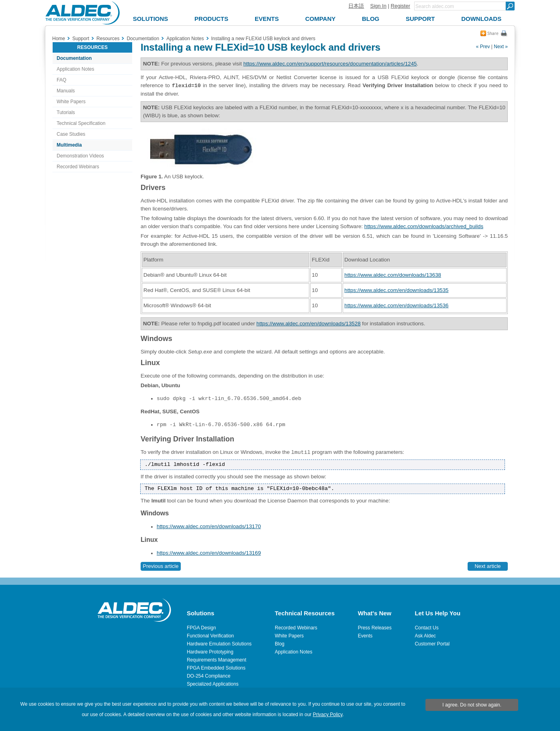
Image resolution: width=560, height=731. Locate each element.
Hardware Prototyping (210, 652)
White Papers (71, 102)
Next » (501, 47)
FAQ (61, 80)
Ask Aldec (425, 636)
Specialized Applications (213, 684)
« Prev (483, 47)
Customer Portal (432, 644)
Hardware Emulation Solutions (219, 644)
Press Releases (375, 628)
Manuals (66, 91)
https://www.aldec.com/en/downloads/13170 (209, 526)
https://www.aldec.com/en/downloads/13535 (396, 290)
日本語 (356, 6)
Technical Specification (81, 123)
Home (59, 39)
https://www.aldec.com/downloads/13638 (393, 275)
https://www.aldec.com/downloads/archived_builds (424, 226)
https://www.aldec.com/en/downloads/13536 (396, 305)
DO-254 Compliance (209, 676)
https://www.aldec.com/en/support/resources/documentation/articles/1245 (330, 64)
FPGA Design (201, 628)
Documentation (74, 58)
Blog (280, 644)
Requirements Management (217, 660)
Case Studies (71, 134)
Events (365, 636)
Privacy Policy (328, 715)
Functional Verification (210, 636)
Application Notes (75, 69)
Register (401, 6)
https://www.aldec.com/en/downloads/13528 (308, 324)
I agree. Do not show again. (472, 705)
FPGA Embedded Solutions (216, 668)
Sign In (378, 6)
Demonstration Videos (80, 156)
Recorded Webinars (78, 167)
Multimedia (69, 145)
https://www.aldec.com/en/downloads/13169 (209, 553)
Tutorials (66, 112)
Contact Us (426, 628)
